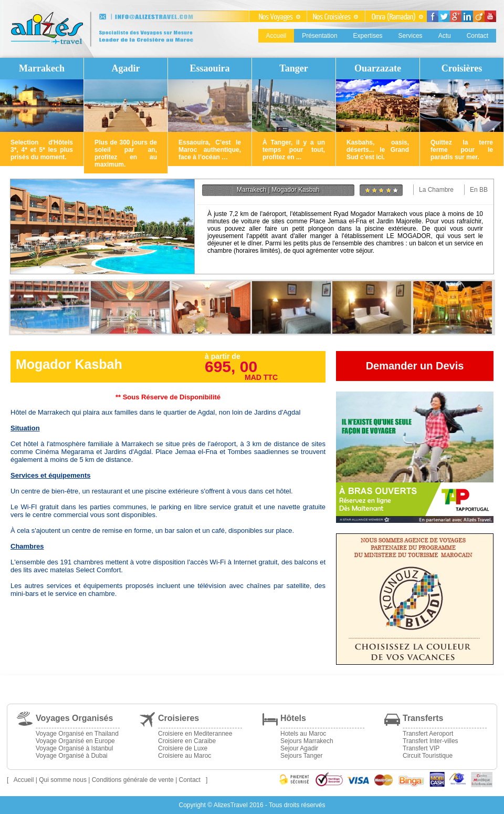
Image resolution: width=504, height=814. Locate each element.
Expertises (368, 36)
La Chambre (436, 190)
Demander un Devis (415, 366)
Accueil (276, 36)
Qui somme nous (63, 780)
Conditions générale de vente (133, 780)
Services (411, 36)
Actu (445, 36)
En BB (479, 190)
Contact (477, 36)
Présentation (319, 36)
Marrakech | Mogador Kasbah (278, 190)
